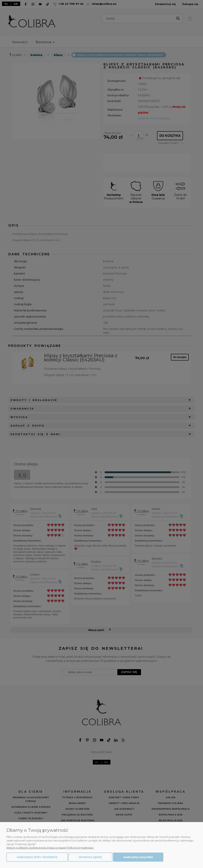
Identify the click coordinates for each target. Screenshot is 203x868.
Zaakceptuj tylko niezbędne (37, 857)
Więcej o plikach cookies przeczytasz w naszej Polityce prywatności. (50, 848)
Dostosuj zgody (90, 857)
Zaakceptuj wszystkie (138, 857)
